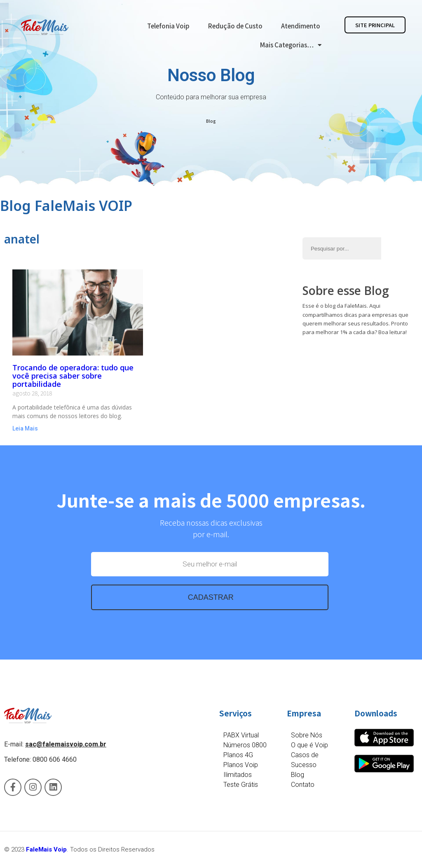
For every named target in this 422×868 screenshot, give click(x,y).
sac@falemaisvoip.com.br (66, 744)
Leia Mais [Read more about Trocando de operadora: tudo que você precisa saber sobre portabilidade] (25, 428)
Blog (211, 121)
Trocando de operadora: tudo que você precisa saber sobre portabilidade (73, 376)
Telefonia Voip (168, 26)
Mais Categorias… (291, 45)
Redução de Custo (235, 26)
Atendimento (301, 26)
